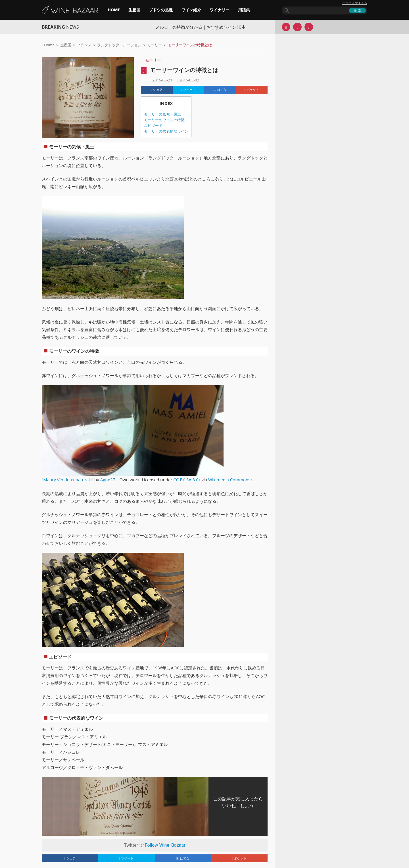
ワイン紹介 (191, 10)
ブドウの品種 (161, 10)
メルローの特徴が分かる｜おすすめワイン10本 (200, 27)
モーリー (155, 45)
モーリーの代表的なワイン (166, 131)
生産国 (134, 10)
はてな (220, 90)
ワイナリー (220, 10)
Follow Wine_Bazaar (165, 845)
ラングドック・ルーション (119, 45)
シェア (157, 90)
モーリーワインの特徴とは (184, 70)
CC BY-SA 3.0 (186, 480)
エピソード (153, 126)
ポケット (252, 90)
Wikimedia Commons (229, 480)
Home (49, 45)
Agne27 (108, 480)
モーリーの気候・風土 (162, 114)
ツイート (188, 90)
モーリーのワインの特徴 (164, 120)
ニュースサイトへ (355, 3)
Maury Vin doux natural (66, 480)
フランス (84, 45)
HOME (114, 10)
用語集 (244, 10)
